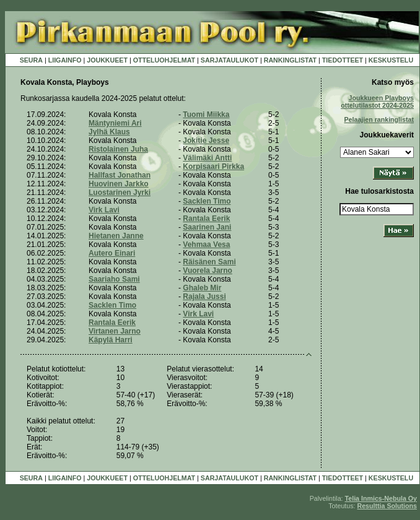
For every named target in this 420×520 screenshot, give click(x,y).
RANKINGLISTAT (290, 60)
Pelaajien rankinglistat (379, 119)
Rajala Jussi (204, 297)
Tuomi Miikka (206, 115)
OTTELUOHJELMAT (164, 60)
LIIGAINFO (65, 60)
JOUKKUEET (107, 60)
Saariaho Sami (114, 279)
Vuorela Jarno (208, 271)
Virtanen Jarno (115, 331)
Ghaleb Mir (202, 288)
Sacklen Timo (207, 201)
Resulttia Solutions (387, 506)
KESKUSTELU (391, 60)
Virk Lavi (104, 210)
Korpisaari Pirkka (213, 167)
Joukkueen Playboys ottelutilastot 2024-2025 (377, 102)
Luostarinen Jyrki (120, 193)
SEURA (31, 60)
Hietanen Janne (116, 236)
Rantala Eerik (206, 219)
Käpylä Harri (111, 340)
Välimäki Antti (207, 158)
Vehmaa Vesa (206, 245)
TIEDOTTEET (343, 60)
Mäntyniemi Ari (115, 123)
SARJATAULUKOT (230, 60)
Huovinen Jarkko (119, 184)
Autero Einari (112, 253)
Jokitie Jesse (206, 141)
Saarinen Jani (207, 227)
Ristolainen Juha (118, 149)
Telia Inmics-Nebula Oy (381, 498)
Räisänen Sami (209, 262)
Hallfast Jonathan (120, 175)
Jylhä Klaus (109, 132)
